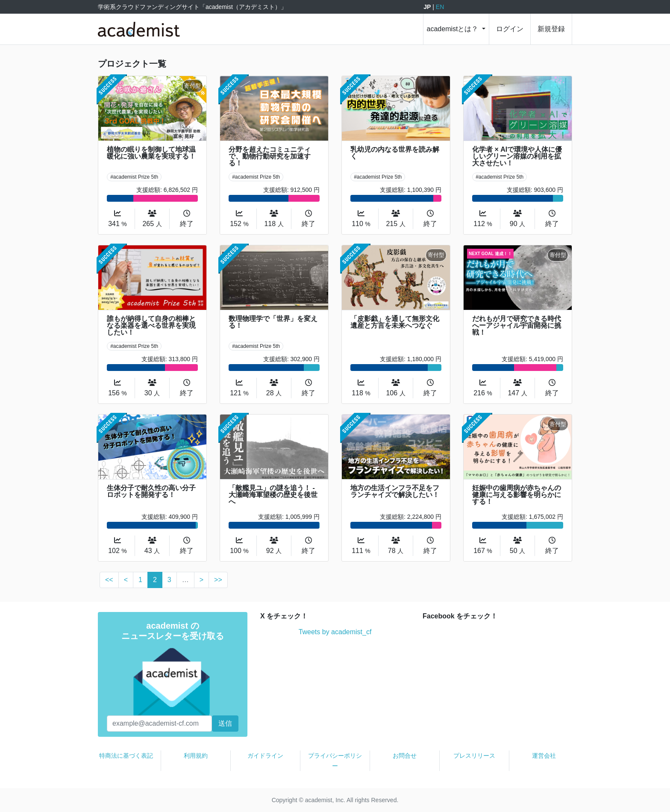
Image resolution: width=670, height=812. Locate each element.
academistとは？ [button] (454, 29)
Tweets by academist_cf (335, 632)
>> (218, 580)
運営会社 (544, 756)
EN (440, 7)
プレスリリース (474, 756)
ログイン (510, 29)
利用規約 (196, 756)
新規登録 (551, 29)
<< (109, 580)
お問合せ (405, 756)
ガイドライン (265, 756)
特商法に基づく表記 (126, 756)
